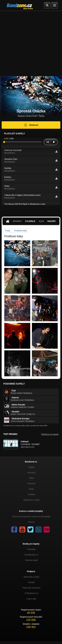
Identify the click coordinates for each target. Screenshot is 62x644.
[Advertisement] (31, 44)
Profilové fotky (20, 231)
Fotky (8, 231)
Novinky (17, 221)
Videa (31, 478)
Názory (52, 221)
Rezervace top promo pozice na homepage (31, 517)
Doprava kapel (31, 560)
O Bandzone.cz (31, 593)
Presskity (31, 549)
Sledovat (31, 125)
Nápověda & (31, 577)
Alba (41, 221)
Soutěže (31, 494)
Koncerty (31, 473)
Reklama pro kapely (50, 434)
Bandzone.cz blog (31, 500)
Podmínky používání (31, 588)
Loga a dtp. (31, 599)
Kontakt (31, 582)
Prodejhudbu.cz (31, 555)
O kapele (30, 221)
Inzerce (31, 522)
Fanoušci (31, 484)
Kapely (31, 467)
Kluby (31, 489)
